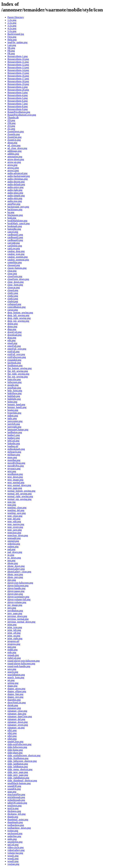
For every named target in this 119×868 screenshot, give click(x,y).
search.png (13, 672)
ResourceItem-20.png (18, 90)
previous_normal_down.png (21, 622)
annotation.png (15, 157)
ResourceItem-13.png (18, 67)
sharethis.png (14, 700)
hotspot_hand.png (16, 404)
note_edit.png (14, 521)
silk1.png (12, 730)
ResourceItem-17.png (18, 79)
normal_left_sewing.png (20, 494)
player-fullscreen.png (18, 586)
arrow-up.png (14, 162)
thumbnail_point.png (18, 819)
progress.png (14, 644)
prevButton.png (15, 611)
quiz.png (12, 647)
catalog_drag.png (16, 251)
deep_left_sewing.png (18, 315)
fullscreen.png (14, 382)
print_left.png (14, 630)
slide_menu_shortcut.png (20, 769)
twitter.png (13, 831)
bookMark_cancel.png (19, 223)
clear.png (12, 271)
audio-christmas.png (18, 179)
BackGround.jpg (16, 34)
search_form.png (16, 677)
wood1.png (13, 856)
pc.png (11, 555)
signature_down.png (18, 722)
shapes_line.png (15, 694)
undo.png (12, 839)
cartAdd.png (14, 243)
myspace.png (14, 469)
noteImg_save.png (17, 513)
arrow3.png (13, 170)
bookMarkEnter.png (17, 221)
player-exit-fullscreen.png (20, 583)
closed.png (13, 290)
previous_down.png (17, 616)
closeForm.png (15, 276)
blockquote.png (15, 215)
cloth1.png (13, 293)
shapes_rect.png (15, 697)
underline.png (14, 836)
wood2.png (13, 858)
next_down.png (15, 477)
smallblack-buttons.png (19, 783)
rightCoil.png (14, 658)
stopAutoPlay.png (16, 794)
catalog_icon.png (16, 254)
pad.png (11, 549)
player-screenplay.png (18, 597)
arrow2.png (13, 168)
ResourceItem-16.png (18, 76)
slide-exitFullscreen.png (19, 744)
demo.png (12, 326)
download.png (14, 335)
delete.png (13, 324)
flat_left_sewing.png (18, 371)
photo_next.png (15, 574)
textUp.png (13, 808)
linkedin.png (14, 443)
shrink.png (13, 705)
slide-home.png (15, 750)
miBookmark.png (16, 449)
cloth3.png (13, 299)
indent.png (13, 416)
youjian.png (13, 864)
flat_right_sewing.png (18, 374)
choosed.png (14, 265)
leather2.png (14, 438)
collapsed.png (14, 304)
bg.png (11, 212)
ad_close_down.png (17, 148)
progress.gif (13, 641)
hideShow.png (14, 393)
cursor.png (13, 310)
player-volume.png (17, 602)
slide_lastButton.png (18, 764)
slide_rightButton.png (18, 778)
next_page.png (15, 488)
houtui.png (13, 410)
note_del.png (14, 519)
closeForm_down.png (18, 279)
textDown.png (14, 806)
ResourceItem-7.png (18, 104)
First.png (12, 37)
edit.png (11, 340)
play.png (12, 580)
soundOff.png (14, 786)
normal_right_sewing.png (20, 496)
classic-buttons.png (17, 268)
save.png (12, 669)
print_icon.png (15, 627)
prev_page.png (15, 613)
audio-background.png (19, 176)
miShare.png (14, 455)
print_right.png (15, 638)
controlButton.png (17, 307)
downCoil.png (14, 332)
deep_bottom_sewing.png (20, 313)
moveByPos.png (16, 466)
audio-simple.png (16, 196)
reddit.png (12, 650)
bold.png (12, 218)
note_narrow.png (16, 524)
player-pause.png (16, 591)
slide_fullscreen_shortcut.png (22, 761)
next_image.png (15, 480)
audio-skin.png (15, 198)
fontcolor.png (14, 379)
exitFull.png (13, 352)
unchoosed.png (15, 833)
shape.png (12, 686)
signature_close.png (17, 711)
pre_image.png (15, 605)
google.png (13, 385)
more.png (12, 457)
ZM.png (11, 123)
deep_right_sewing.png (19, 318)
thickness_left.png (17, 814)
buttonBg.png (14, 229)
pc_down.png (14, 558)
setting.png (13, 683)
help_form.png (15, 391)
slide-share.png (15, 753)
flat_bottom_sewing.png (20, 368)
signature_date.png (17, 714)
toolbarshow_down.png (19, 828)
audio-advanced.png (17, 173)
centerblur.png (15, 262)
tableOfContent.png (17, 803)
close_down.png (15, 282)
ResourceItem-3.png (18, 92)
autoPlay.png (14, 204)
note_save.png (15, 530)
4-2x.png (12, 28)
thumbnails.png (15, 822)
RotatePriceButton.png (19, 112)
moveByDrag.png (16, 463)
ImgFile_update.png (17, 42)
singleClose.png (15, 741)
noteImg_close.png (17, 508)
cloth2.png (13, 296)
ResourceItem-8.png (18, 106)
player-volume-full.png (19, 599)
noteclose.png (14, 533)
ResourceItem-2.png (18, 87)
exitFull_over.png (16, 354)
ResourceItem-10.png (18, 59)
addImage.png (14, 151)
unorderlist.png (15, 842)
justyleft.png (14, 424)
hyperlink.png (14, 413)
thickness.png (14, 811)
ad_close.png (14, 145)
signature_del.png (16, 719)
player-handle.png (16, 588)
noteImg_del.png (16, 510)
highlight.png (14, 399)
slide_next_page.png (18, 772)
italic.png (12, 418)
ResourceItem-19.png (18, 84)
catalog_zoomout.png (18, 260)
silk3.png (12, 736)
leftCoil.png (13, 441)
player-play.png (15, 594)
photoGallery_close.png (19, 572)
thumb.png (13, 817)
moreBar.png (14, 460)
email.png (12, 343)
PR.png (11, 53)
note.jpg (11, 502)
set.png (11, 680)
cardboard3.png (15, 240)
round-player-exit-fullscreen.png (24, 661)
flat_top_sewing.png (18, 377)
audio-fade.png (15, 190)
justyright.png (14, 427)
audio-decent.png (16, 182)
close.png (12, 274)
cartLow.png (14, 248)
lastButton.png (15, 432)
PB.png (11, 51)
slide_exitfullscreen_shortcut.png (24, 755)
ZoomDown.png (16, 131)
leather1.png (14, 435)
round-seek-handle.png (19, 666)
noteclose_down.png (18, 535)
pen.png (11, 560)
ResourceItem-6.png (18, 101)
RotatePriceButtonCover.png (22, 115)
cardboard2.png (15, 237)
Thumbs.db (13, 118)
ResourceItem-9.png (18, 109)
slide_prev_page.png (18, 775)
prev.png (12, 608)
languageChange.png (18, 430)
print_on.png (14, 636)
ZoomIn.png (14, 134)
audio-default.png (16, 184)
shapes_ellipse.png (17, 691)
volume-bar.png (15, 853)
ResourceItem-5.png (18, 98)
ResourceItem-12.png (18, 65)
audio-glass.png (15, 193)
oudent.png (13, 547)
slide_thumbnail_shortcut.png (22, 780)
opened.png (13, 541)
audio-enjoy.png (15, 187)
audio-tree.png (15, 201)
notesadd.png (14, 538)
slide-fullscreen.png (17, 747)
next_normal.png (16, 482)
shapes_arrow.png (16, 689)
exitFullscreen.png (17, 357)
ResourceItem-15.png (18, 73)
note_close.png (15, 516)
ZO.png (11, 126)
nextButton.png (15, 474)
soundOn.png (14, 789)
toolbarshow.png (16, 825)
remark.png (13, 655)
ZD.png (11, 120)
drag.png (12, 338)
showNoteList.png (17, 702)
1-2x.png (12, 20)
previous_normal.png (18, 619)
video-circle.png (15, 847)
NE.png (11, 48)
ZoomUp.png (14, 140)
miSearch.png (14, 452)
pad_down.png (15, 552)
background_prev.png (18, 207)
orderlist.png (14, 544)
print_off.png (14, 633)
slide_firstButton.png (18, 758)
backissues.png (15, 209)
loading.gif (13, 446)
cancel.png (13, 232)
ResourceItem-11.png (18, 62)
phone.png (13, 563)
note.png (12, 505)
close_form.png (15, 285)
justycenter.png (15, 421)
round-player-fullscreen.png (21, 663)
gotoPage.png (14, 388)
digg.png (12, 329)
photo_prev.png (15, 577)
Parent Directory (16, 17)
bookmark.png (15, 226)
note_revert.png (15, 527)
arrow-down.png (16, 159)
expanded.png (14, 360)
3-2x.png (12, 26)
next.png (12, 471)
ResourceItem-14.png (18, 70)
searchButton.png (16, 675)
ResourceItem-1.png (18, 56)
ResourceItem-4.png (18, 95)
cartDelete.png (15, 246)
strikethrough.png (16, 800)
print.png (12, 624)
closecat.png (14, 287)
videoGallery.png (16, 850)
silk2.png (12, 733)
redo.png (12, 652)
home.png (12, 402)
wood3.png (13, 861)
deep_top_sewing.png (18, 321)
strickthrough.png (16, 797)
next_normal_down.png (19, 485)
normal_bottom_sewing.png (21, 491)
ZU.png (11, 129)
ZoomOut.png (14, 137)
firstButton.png (15, 365)
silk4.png (12, 739)
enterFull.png (14, 346)
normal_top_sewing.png (19, 499)
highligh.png (14, 396)
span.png (12, 792)
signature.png (14, 708)
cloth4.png (13, 301)
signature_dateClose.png (20, 716)
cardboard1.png (15, 235)
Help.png (12, 40)
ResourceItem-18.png (18, 81)
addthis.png (13, 154)
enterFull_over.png (17, 349)
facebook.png (14, 363)
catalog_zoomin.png (18, 257)
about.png (12, 143)
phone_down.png (16, 566)
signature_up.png (16, 728)
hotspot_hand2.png (17, 407)
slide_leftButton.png (18, 767)
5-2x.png (12, 31)
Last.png (12, 45)
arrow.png (12, 165)
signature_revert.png (18, 725)
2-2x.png (12, 23)
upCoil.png (13, 845)
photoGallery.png (16, 569)
